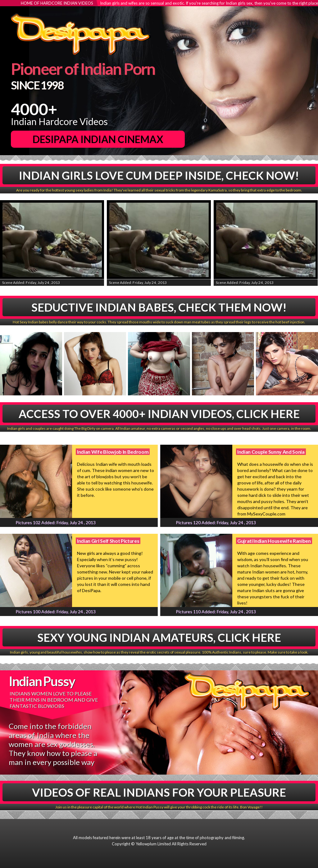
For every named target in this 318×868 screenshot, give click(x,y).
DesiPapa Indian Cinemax (98, 139)
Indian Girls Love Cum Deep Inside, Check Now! (159, 175)
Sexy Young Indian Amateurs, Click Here (159, 637)
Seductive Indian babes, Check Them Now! (159, 307)
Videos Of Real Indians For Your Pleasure (159, 792)
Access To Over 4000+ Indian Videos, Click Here (159, 414)
